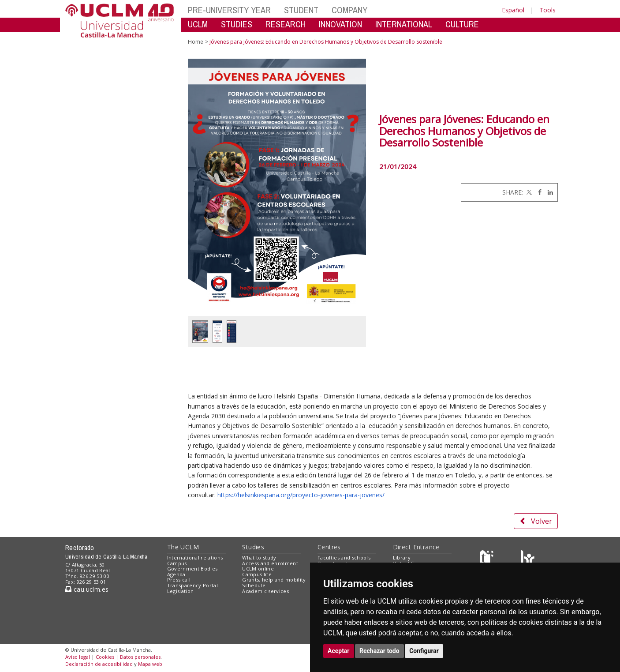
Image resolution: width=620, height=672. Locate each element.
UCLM (198, 24)
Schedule (254, 585)
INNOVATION (340, 24)
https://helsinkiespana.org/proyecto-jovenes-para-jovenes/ (301, 495)
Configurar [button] (424, 651)
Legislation (181, 591)
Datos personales (140, 657)
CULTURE (462, 24)
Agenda (176, 574)
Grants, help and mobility (274, 580)
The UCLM (183, 547)
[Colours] (528, 559)
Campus (177, 563)
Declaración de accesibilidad (99, 664)
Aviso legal (78, 657)
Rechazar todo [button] (379, 651)
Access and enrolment (270, 563)
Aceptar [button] (339, 651)
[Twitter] (528, 192)
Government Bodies (192, 569)
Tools (547, 10)
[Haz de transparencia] (488, 559)
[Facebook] (538, 192)
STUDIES (237, 24)
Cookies (105, 657)
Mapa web (150, 664)
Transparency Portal (192, 585)
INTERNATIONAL (404, 24)
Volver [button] (536, 521)
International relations (195, 557)
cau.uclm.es (87, 589)
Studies (253, 547)
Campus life (257, 574)
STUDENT (301, 10)
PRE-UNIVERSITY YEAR (229, 10)
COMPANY (349, 10)
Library (402, 557)
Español (513, 10)
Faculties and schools (344, 557)
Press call (179, 580)
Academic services (265, 591)
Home (196, 42)
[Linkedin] (548, 192)
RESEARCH (286, 24)
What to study (259, 557)
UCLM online (258, 569)
